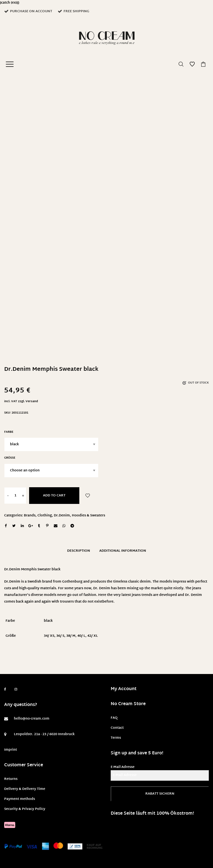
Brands (30, 516)
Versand (32, 401)
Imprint (11, 750)
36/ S (60, 636)
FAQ (114, 718)
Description (79, 551)
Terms (116, 738)
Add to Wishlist (88, 496)
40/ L (81, 636)
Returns (11, 779)
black (48, 621)
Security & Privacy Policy (25, 809)
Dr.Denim (62, 516)
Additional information (123, 551)
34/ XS (49, 636)
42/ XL (93, 636)
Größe (10, 458)
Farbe (9, 432)
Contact (117, 728)
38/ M (71, 636)
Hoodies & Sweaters (88, 516)
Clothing (45, 516)
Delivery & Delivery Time (25, 789)
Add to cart (54, 496)
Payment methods (20, 799)
